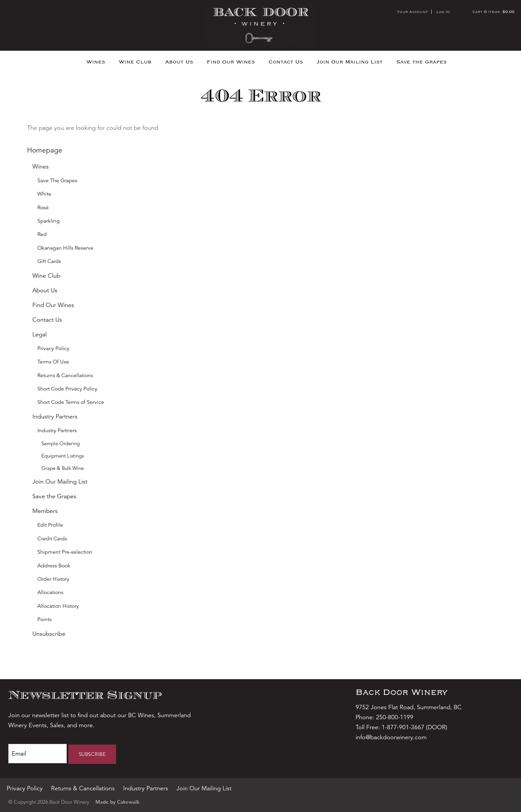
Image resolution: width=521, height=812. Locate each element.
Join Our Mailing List (350, 62)
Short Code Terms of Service (71, 402)
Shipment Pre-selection (65, 552)
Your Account (412, 12)
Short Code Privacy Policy (67, 389)
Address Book (54, 566)
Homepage (45, 150)
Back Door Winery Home (261, 25)
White (44, 194)
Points (45, 619)
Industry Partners (55, 417)
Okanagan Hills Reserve (65, 248)
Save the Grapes (421, 62)
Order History (53, 579)
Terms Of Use (53, 362)
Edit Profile (50, 525)
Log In (443, 12)
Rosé (43, 208)
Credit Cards (52, 539)
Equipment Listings (63, 456)
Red (42, 234)
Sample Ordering (61, 443)
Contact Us (286, 62)
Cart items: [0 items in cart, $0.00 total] (493, 12)
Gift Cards (49, 261)
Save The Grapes (57, 181)
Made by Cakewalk (117, 802)
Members (45, 511)
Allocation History (58, 606)
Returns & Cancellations (65, 375)
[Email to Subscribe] (38, 754)
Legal (40, 334)
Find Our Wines (231, 62)
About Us (179, 62)
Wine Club (135, 62)
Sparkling (49, 221)
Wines (96, 62)
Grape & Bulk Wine (63, 468)
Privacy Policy (53, 348)
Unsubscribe (49, 634)
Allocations (50, 592)
